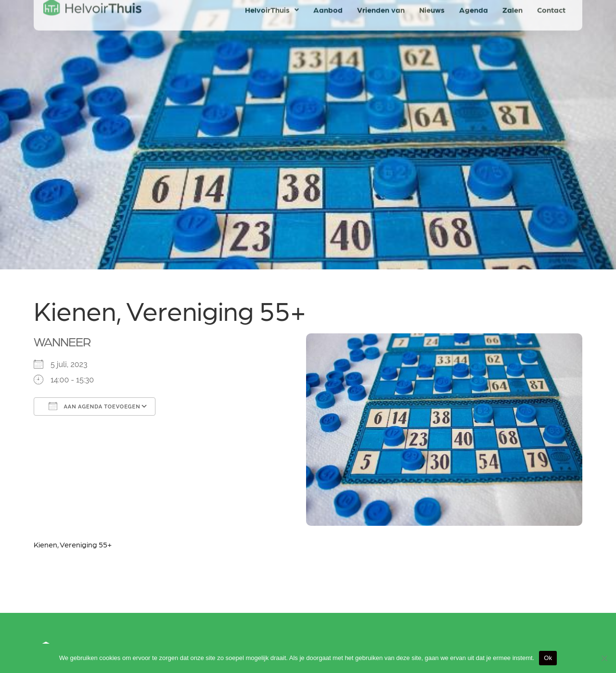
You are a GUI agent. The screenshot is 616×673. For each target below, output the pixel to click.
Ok (548, 658)
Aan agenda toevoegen (95, 406)
